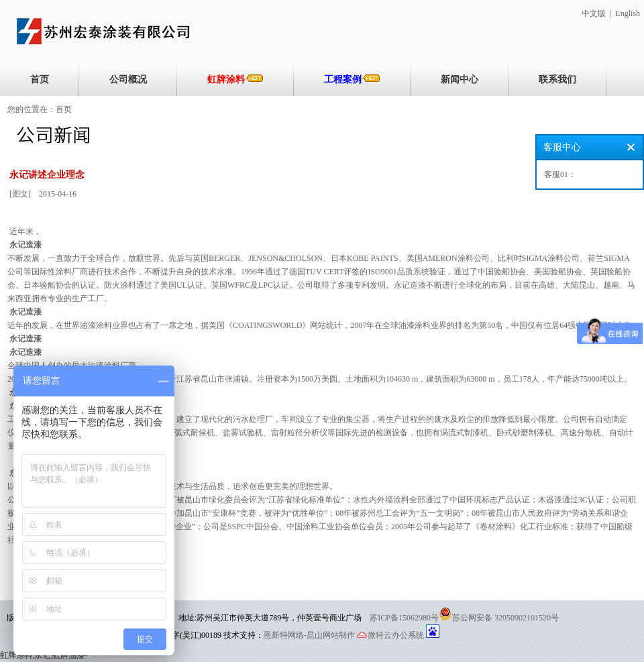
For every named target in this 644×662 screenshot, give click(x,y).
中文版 (594, 13)
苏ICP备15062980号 (404, 618)
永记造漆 (25, 245)
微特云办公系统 (390, 635)
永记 (42, 655)
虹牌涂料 (235, 79)
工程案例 (352, 79)
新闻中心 (460, 79)
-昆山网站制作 (329, 635)
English (628, 13)
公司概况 (128, 79)
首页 (40, 79)
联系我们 (557, 79)
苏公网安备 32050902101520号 (505, 618)
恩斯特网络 (284, 635)
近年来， (25, 231)
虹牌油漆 (68, 655)
